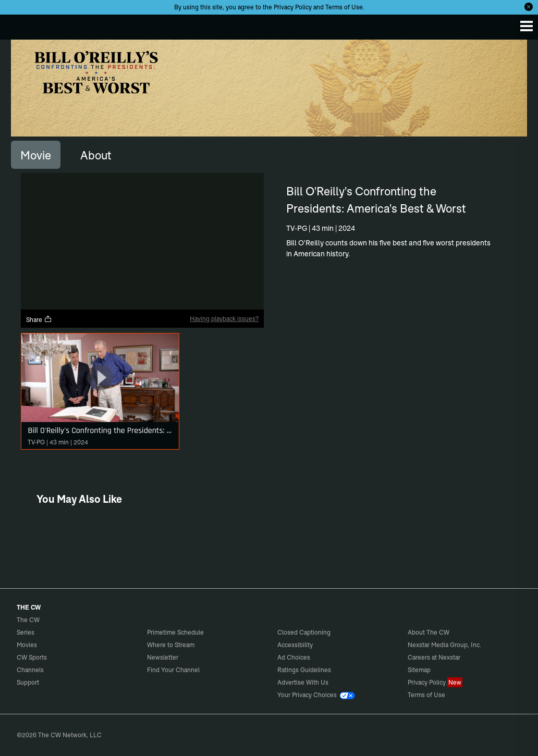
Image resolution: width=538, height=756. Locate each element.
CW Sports (32, 657)
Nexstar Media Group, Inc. (444, 645)
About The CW (429, 632)
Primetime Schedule (175, 632)
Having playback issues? (224, 319)
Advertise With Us (303, 682)
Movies (27, 645)
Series (26, 632)
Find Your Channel (173, 670)
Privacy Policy (293, 7)
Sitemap (419, 670)
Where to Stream (171, 645)
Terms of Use (344, 7)
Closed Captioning (304, 632)
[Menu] (527, 26)
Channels (30, 670)
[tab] (36, 155)
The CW (18, 24)
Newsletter (163, 657)
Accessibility (295, 645)
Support (28, 682)
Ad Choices (294, 657)
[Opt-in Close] (529, 7)
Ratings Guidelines (304, 670)
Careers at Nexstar (434, 657)
